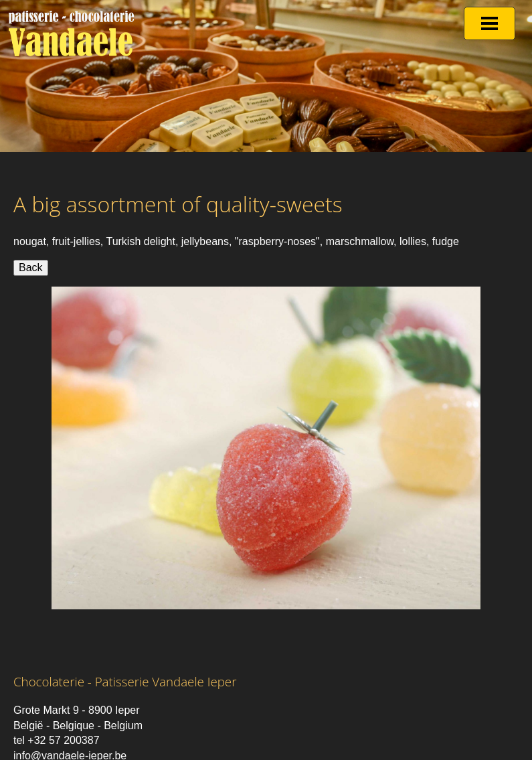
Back (31, 268)
